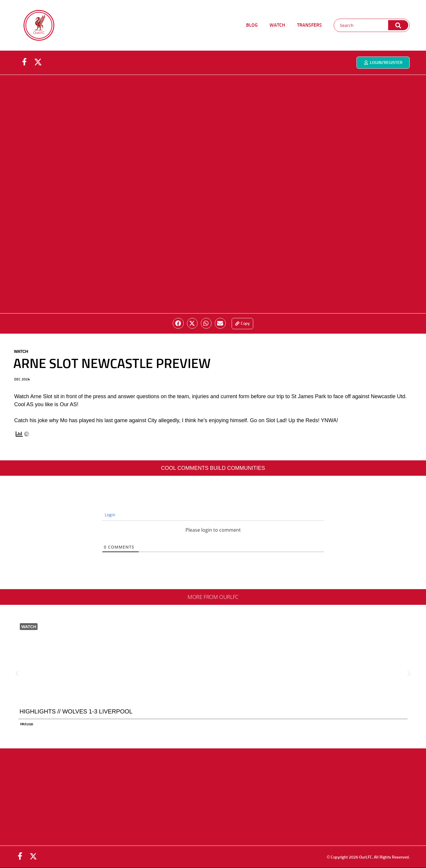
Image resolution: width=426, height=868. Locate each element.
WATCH (277, 25)
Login (109, 515)
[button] (178, 323)
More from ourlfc (213, 597)
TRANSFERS (309, 25)
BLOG (252, 25)
